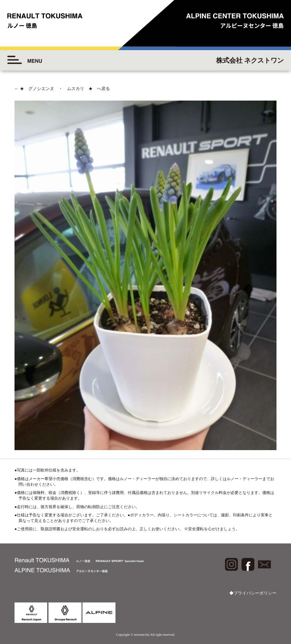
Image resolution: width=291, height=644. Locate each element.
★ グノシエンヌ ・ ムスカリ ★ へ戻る (62, 89)
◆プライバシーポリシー (253, 593)
